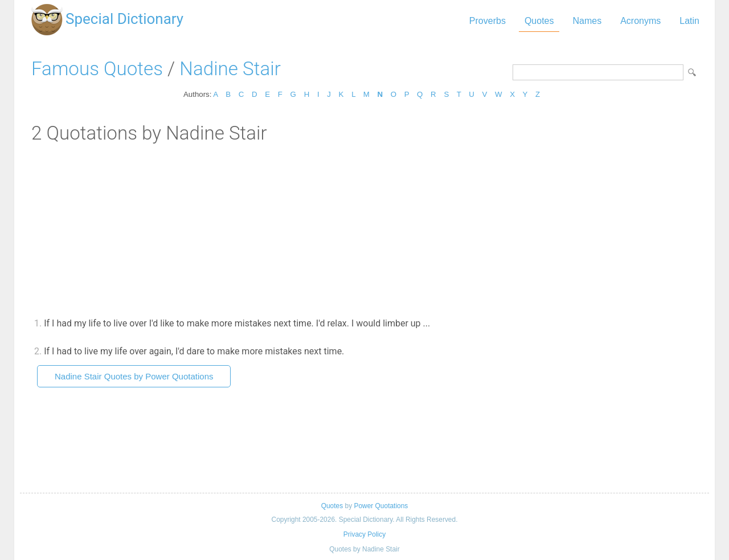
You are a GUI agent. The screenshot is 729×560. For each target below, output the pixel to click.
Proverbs (488, 21)
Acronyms (640, 21)
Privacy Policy (364, 534)
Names (587, 21)
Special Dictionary (124, 19)
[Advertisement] (364, 230)
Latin (689, 21)
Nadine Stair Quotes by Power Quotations (134, 376)
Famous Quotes (97, 69)
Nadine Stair (230, 69)
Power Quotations (381, 506)
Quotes (539, 21)
